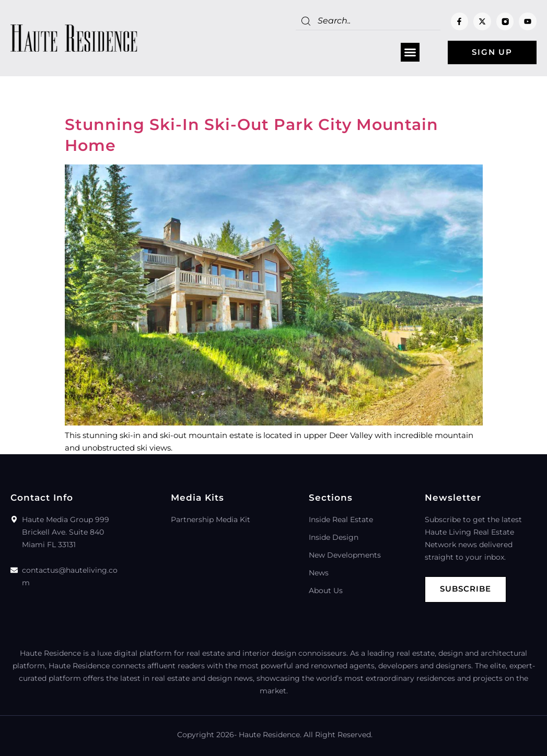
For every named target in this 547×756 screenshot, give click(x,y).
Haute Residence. (270, 735)
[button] (410, 53)
